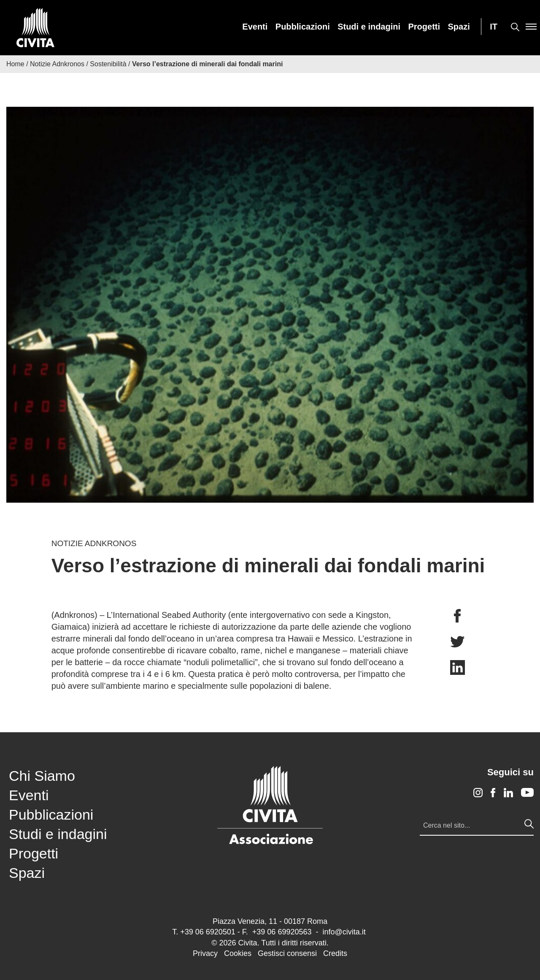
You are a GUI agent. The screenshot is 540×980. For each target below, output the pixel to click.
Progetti (424, 27)
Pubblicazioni (303, 27)
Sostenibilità (108, 64)
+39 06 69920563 (282, 932)
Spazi (459, 27)
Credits (335, 953)
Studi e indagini (369, 27)
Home (15, 64)
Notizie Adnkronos (57, 64)
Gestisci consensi (287, 953)
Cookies (238, 953)
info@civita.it (344, 932)
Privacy (205, 953)
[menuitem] (255, 27)
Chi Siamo (42, 776)
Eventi (255, 27)
